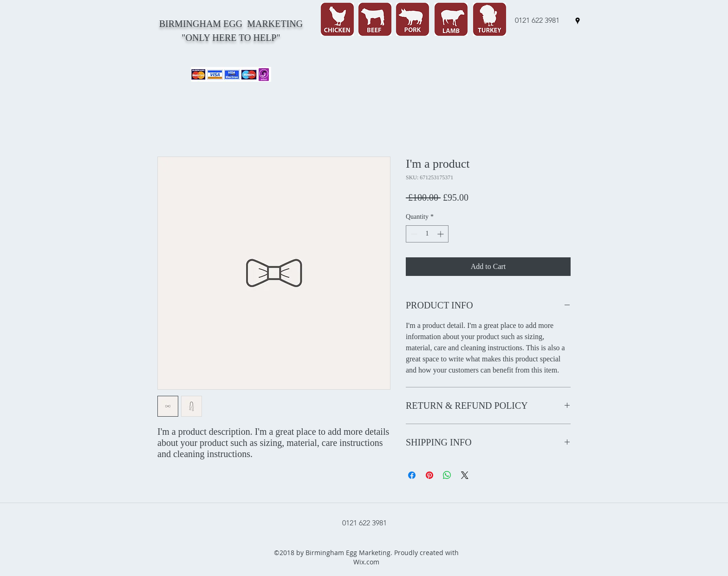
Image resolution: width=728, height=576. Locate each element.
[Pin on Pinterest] (429, 475)
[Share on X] (465, 475)
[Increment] (441, 234)
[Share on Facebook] (412, 475)
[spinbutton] (427, 234)
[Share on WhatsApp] (447, 475)
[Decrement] (413, 234)
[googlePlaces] (578, 21)
